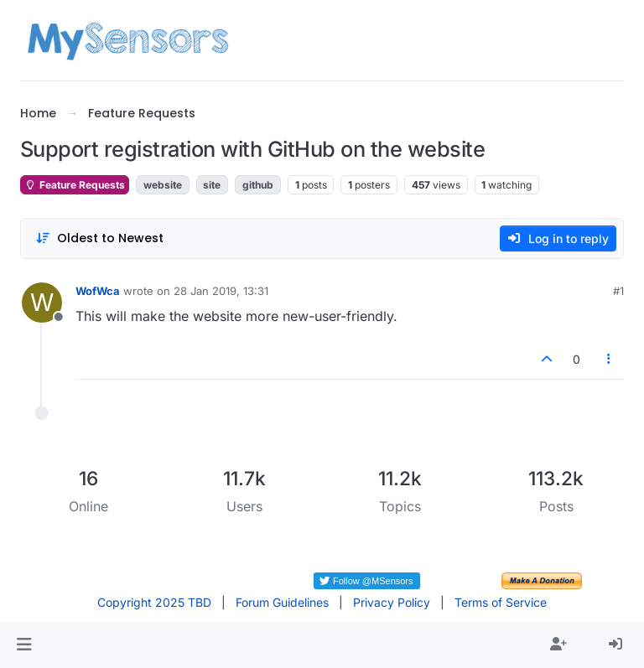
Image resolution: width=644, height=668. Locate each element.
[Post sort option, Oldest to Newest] (99, 238)
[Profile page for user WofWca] (42, 303)
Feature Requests (75, 185)
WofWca (98, 291)
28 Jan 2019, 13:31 (221, 291)
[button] (24, 645)
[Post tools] (610, 359)
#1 (618, 291)
